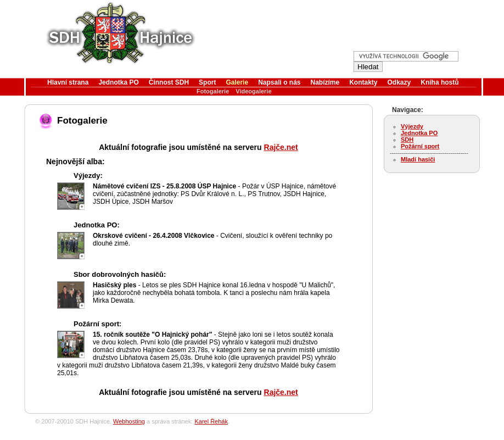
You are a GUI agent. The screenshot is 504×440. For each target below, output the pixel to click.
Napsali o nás (279, 82)
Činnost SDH (169, 82)
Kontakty (363, 82)
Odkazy (399, 82)
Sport (207, 82)
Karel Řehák (211, 421)
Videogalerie (253, 91)
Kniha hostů (439, 82)
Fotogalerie (213, 91)
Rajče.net (281, 147)
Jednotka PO (118, 82)
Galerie (237, 82)
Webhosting (129, 421)
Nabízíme (325, 82)
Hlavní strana (68, 82)
